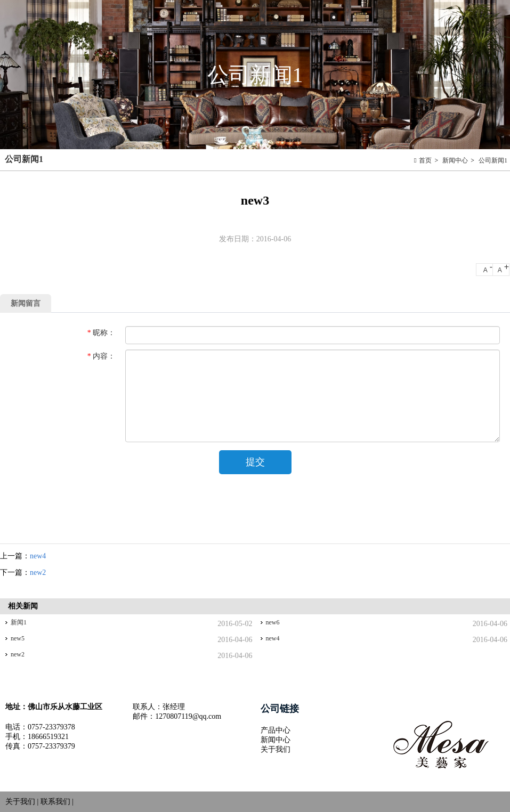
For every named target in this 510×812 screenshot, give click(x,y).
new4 (38, 556)
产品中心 (276, 730)
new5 (18, 638)
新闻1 (19, 622)
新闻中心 (455, 160)
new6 (273, 622)
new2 (38, 573)
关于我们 (276, 749)
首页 (425, 160)
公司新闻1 (493, 160)
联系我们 (55, 802)
